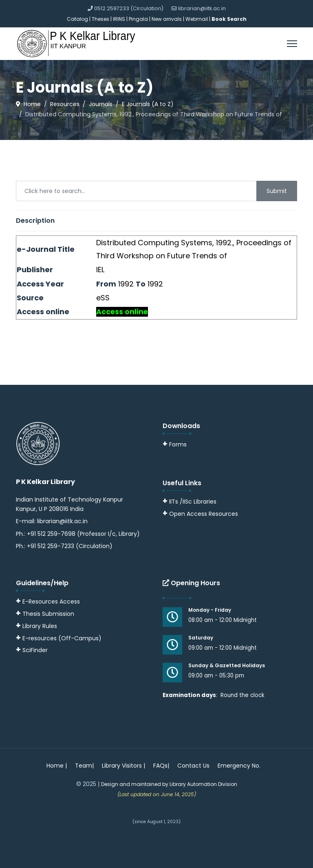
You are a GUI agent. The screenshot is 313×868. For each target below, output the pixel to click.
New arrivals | (169, 19)
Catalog (77, 19)
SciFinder (32, 650)
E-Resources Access (51, 602)
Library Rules (36, 626)
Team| (84, 766)
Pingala (138, 19)
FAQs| (161, 766)
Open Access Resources (204, 514)
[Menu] (292, 44)
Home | (57, 766)
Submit (277, 191)
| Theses (99, 19)
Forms (175, 444)
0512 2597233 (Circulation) (129, 8)
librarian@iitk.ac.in (202, 8)
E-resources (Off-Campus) (62, 638)
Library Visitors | (123, 766)
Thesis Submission (48, 614)
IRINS (120, 19)
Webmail (197, 19)
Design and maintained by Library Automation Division (169, 784)
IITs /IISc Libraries (193, 502)
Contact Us (193, 766)
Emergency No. (239, 766)
